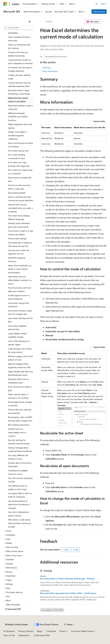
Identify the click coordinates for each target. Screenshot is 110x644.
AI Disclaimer (9, 631)
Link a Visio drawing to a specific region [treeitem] (19, 343)
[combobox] (18, 28)
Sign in (104, 4)
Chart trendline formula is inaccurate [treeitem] (19, 39)
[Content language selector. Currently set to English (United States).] (17, 624)
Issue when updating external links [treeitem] (17, 328)
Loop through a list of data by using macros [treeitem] (20, 350)
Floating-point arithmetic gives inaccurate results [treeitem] (19, 225)
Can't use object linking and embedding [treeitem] (20, 31)
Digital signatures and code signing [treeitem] (20, 126)
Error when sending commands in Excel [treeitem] (17, 156)
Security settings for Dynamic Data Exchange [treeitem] (19, 442)
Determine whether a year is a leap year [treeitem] (20, 107)
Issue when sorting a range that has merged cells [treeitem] (20, 312)
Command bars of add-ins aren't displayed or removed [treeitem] (20, 62)
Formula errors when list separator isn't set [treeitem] (19, 252)
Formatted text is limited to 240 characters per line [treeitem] (20, 244)
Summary (47, 67)
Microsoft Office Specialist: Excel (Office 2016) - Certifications (68, 593)
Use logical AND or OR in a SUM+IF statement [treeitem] (20, 495)
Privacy (63, 631)
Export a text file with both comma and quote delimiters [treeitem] (21, 199)
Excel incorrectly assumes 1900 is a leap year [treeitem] (19, 187)
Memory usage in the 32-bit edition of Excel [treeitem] (20, 358)
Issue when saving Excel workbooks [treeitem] (18, 305)
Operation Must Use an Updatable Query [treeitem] (18, 381)
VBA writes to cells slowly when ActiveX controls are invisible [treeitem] (19, 523)
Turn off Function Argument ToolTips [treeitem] (20, 480)
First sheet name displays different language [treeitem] (19, 217)
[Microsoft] (5, 4)
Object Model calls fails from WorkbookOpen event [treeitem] (20, 373)
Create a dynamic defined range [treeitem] (19, 77)
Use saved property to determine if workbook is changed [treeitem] (19, 504)
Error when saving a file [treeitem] (18, 151)
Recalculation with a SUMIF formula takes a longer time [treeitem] (20, 419)
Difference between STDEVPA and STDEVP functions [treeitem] (18, 117)
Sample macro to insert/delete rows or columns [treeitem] (17, 432)
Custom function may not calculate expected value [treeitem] (19, 84)
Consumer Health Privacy (82, 631)
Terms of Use (9, 635)
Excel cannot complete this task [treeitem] (20, 179)
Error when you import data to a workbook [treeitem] (20, 172)
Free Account (99, 12)
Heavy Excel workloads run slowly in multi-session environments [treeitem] (20, 269)
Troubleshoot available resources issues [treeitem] (18, 472)
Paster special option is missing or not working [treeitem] (18, 396)
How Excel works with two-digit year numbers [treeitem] (20, 290)
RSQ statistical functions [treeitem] (19, 425)
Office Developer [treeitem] (13, 605)
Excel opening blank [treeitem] (17, 193)
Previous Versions (26, 631)
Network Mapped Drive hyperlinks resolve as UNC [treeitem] (19, 366)
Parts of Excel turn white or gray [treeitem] (20, 389)
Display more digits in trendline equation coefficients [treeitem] (17, 135)
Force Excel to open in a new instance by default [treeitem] (21, 233)
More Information (50, 71)
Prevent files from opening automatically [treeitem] (20, 411)
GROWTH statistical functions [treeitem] (17, 260)
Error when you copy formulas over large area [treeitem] (19, 164)
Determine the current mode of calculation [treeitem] (18, 100)
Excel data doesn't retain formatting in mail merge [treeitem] (19, 92)
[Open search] (97, 4)
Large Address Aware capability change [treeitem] (17, 335)
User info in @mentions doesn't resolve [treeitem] (18, 514)
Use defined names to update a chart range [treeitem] (18, 488)
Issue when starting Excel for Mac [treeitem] (20, 320)
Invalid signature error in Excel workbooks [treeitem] (19, 297)
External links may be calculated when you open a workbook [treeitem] (20, 208)
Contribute (51, 631)
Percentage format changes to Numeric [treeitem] (20, 404)
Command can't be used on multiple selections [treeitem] (20, 69)
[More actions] (104, 22)
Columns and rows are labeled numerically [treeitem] (18, 54)
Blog (39, 631)
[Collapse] (30, 22)
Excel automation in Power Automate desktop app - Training (67, 579)
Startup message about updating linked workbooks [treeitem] (20, 449)
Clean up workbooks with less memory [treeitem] (19, 46)
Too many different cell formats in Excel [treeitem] (18, 457)
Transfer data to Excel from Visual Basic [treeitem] (20, 465)
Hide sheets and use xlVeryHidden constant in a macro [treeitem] (20, 280)
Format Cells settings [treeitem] (17, 238)
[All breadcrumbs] (43, 22)
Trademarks (23, 635)
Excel (49, 21)
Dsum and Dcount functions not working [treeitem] (20, 145)
